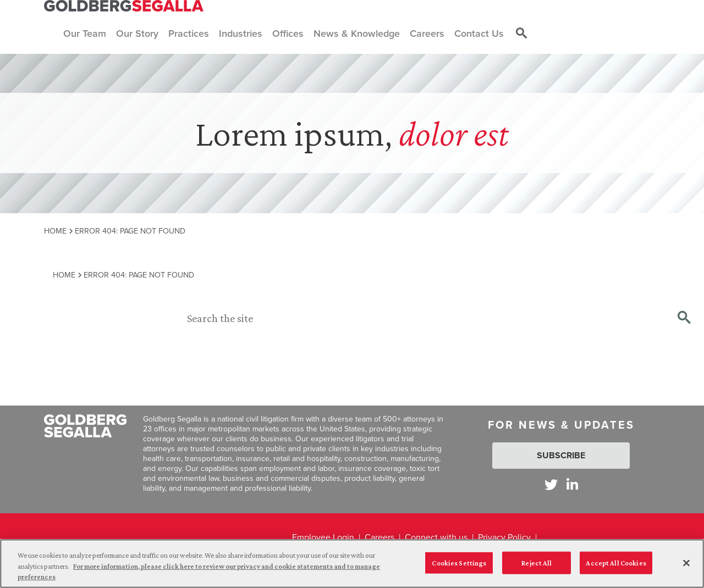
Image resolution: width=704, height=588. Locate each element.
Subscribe (561, 455)
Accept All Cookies (616, 562)
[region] (352, 564)
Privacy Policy (504, 537)
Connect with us (436, 537)
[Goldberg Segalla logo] (124, 6)
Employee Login (323, 537)
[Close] (686, 563)
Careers (380, 537)
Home (55, 231)
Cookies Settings (459, 562)
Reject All (537, 562)
